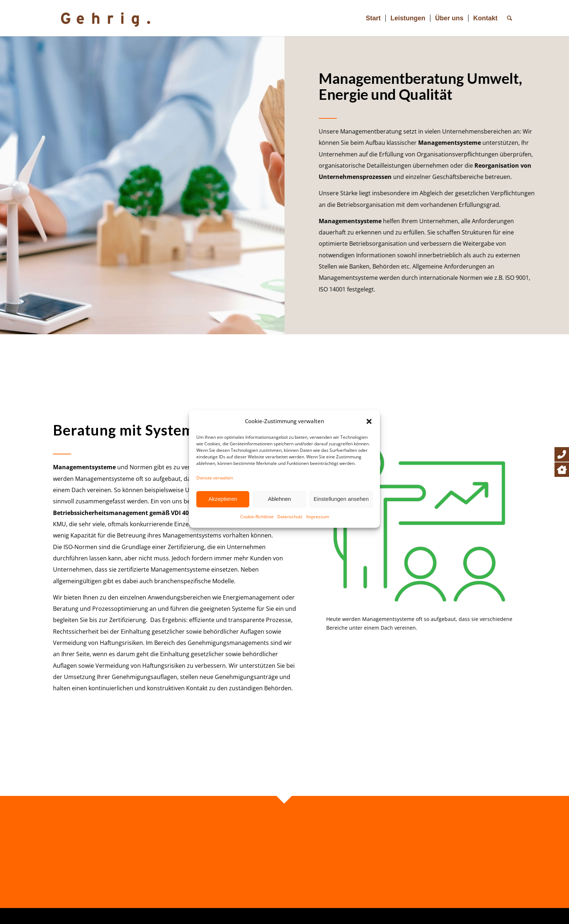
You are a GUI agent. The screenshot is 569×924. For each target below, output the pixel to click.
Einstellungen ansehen (341, 523)
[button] (369, 445)
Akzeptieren (223, 523)
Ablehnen (279, 523)
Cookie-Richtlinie (257, 541)
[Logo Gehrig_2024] (113, 18)
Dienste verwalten (215, 502)
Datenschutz (290, 541)
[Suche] (509, 18)
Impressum (318, 541)
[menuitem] (373, 18)
